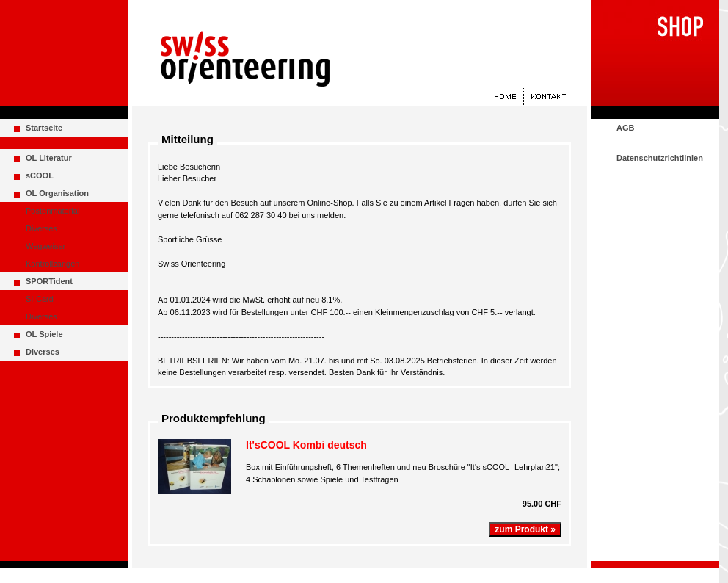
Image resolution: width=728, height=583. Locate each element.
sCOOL (40, 175)
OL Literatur (49, 158)
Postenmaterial (52, 211)
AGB (625, 128)
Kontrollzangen (52, 264)
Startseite (44, 128)
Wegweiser (45, 246)
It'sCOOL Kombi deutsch (306, 445)
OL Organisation (57, 193)
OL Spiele (44, 334)
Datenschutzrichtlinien (660, 158)
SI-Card (40, 299)
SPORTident (49, 281)
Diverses (41, 228)
